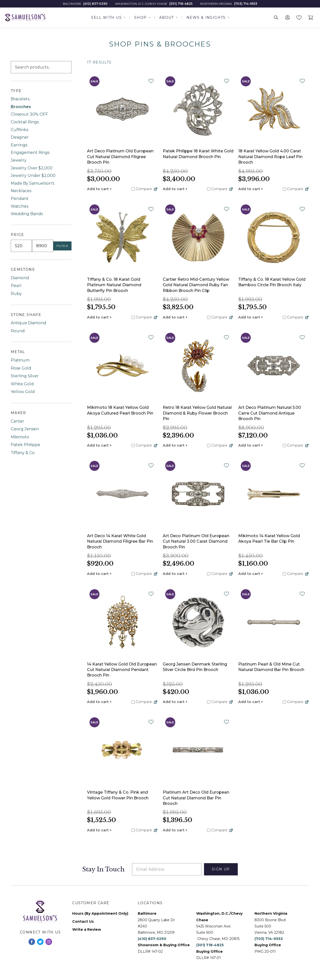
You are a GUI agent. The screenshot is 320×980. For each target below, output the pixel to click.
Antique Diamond (28, 323)
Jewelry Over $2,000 (32, 168)
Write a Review (87, 930)
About (167, 18)
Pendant (20, 199)
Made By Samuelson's (32, 183)
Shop (140, 18)
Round (18, 331)
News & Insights (206, 18)
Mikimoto (20, 437)
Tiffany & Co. (23, 453)
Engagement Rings (30, 152)
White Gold (22, 384)
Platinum (20, 360)
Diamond (20, 278)
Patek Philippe (25, 445)
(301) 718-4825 (181, 4)
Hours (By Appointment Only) (100, 914)
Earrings (19, 145)
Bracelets (20, 99)
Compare (142, 189)
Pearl (16, 286)
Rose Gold (21, 368)
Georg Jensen (25, 429)
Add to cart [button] (98, 189)
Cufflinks (19, 130)
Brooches (21, 107)
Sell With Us (106, 18)
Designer (20, 137)
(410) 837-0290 (95, 4)
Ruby (16, 294)
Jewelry (19, 160)
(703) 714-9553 (246, 4)
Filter (62, 246)
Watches (19, 206)
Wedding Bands (27, 214)
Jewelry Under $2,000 (33, 176)
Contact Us (83, 922)
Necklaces (21, 191)
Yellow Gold (23, 392)
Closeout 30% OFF (29, 114)
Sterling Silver (25, 376)
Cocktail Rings (25, 122)
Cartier (17, 421)
